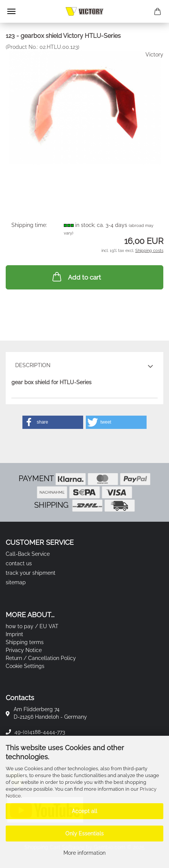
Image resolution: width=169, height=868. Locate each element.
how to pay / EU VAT (32, 626)
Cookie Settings (25, 666)
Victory (154, 55)
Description (33, 365)
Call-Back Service (28, 554)
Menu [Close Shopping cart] (11, 11)
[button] (53, 422)
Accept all (84, 811)
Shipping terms (25, 642)
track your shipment (31, 573)
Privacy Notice (24, 650)
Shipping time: (29, 225)
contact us (19, 563)
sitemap (16, 582)
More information (84, 853)
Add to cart (76, 277)
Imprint (14, 634)
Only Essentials (84, 834)
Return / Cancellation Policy (41, 658)
